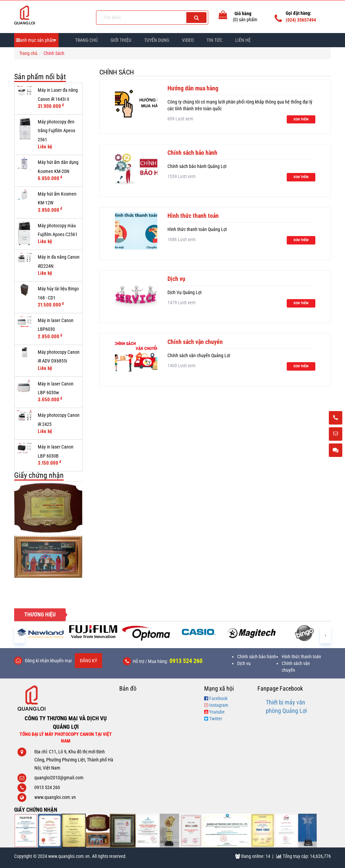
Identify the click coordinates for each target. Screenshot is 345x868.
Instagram (219, 705)
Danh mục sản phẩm (36, 40)
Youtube (217, 712)
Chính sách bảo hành (192, 153)
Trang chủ (86, 40)
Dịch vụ (176, 279)
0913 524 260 (186, 661)
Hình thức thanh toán (193, 216)
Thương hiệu (40, 615)
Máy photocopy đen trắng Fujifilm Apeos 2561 (56, 131)
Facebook (218, 698)
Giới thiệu (121, 40)
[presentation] (20, 635)
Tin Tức (214, 40)
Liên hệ (243, 40)
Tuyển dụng (157, 40)
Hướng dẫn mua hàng (193, 88)
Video (188, 40)
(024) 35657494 (301, 20)
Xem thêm (301, 119)
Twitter (216, 719)
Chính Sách (117, 72)
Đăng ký (88, 661)
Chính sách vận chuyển (195, 342)
